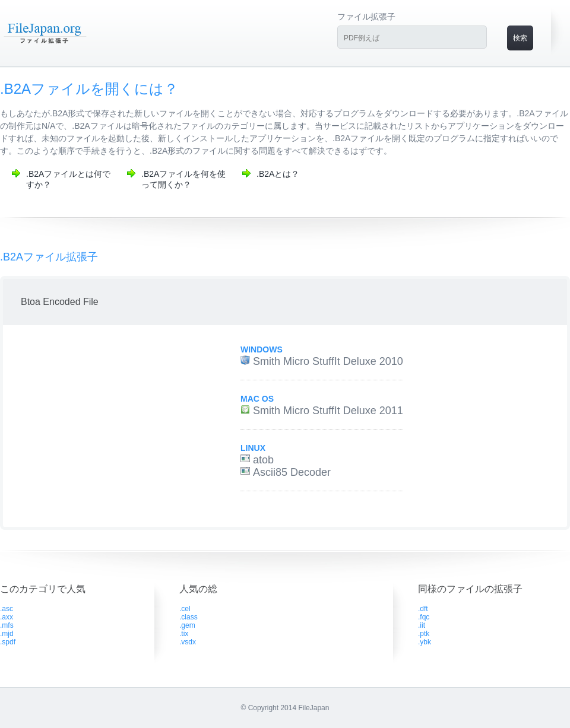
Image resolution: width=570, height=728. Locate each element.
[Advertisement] (109, 426)
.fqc (424, 617)
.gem (187, 625)
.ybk (425, 642)
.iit (422, 625)
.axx (7, 617)
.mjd (7, 634)
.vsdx (188, 642)
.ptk (424, 634)
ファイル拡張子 (366, 17)
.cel (185, 609)
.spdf (8, 642)
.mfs (7, 625)
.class (189, 617)
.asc (7, 609)
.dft (423, 609)
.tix (184, 634)
